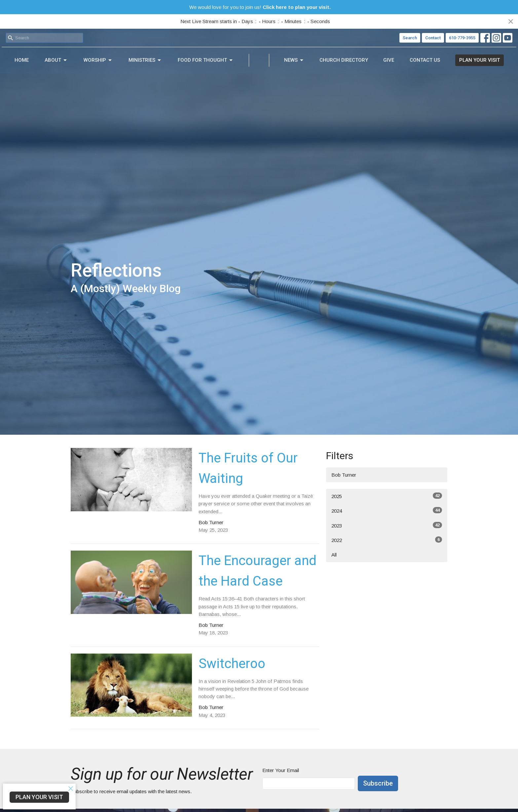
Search (410, 38)
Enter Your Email (281, 770)
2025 (387, 496)
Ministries (111, 64)
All (334, 555)
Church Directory (378, 64)
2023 (387, 525)
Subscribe (378, 783)
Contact (433, 38)
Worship (73, 64)
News (339, 64)
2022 (387, 540)
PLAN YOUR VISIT (484, 64)
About (41, 64)
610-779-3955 (462, 38)
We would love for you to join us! (260, 7)
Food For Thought (161, 64)
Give (413, 64)
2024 (387, 510)
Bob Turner (344, 475)
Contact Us (440, 64)
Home (17, 64)
